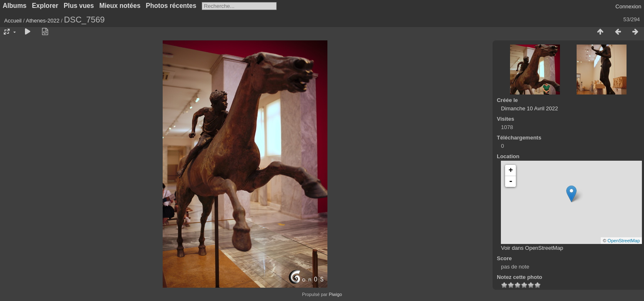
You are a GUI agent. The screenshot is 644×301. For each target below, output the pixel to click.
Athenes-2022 (43, 21)
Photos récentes (171, 6)
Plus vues (79, 6)
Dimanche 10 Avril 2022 (529, 108)
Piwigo (335, 294)
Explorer (45, 6)
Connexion (628, 6)
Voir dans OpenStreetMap (532, 248)
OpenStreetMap (624, 241)
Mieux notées (120, 6)
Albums (15, 6)
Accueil (13, 21)
